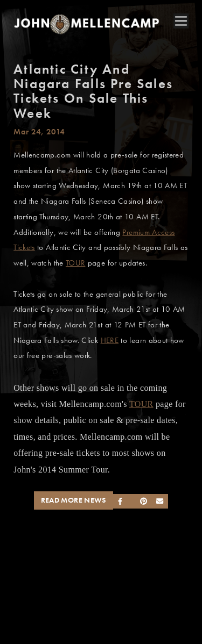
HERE (110, 340)
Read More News (74, 500)
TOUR (75, 263)
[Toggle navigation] (181, 21)
